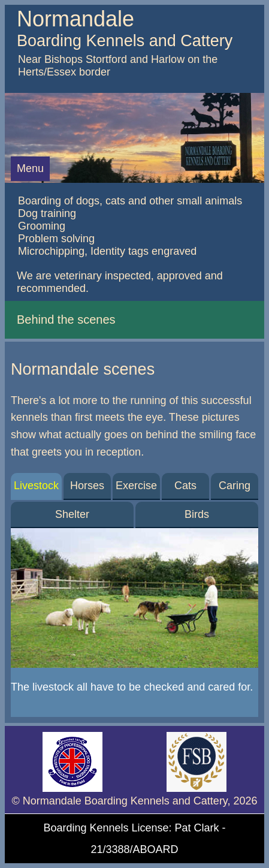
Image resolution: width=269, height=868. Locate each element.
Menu (30, 168)
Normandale (75, 19)
